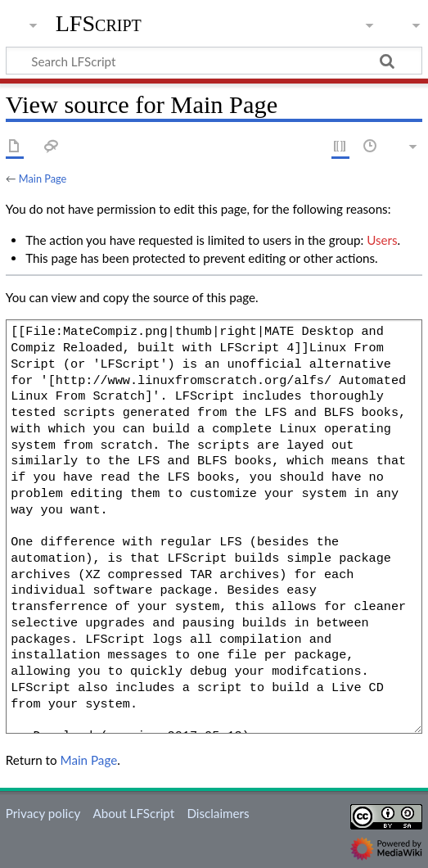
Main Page (43, 179)
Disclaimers (218, 813)
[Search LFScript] (214, 61)
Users (382, 240)
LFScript (99, 24)
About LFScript (133, 813)
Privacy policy (43, 813)
